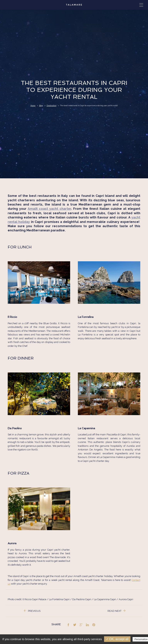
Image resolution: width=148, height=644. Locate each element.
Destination (52, 106)
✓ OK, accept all (117, 639)
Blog (41, 106)
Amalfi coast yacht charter (49, 209)
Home (33, 106)
